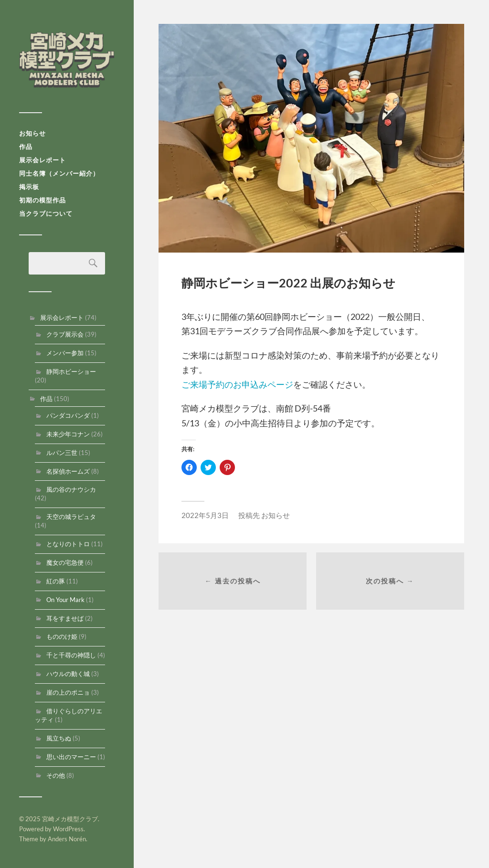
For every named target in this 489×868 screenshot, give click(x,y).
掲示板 (29, 187)
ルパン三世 (62, 453)
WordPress (68, 829)
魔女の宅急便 (65, 562)
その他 (56, 775)
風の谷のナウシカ (71, 489)
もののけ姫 (62, 636)
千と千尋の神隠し (71, 655)
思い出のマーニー (71, 757)
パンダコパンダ (68, 415)
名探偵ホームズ (68, 471)
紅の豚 (56, 581)
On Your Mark (65, 600)
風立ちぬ (59, 738)
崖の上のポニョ (68, 692)
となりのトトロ (68, 544)
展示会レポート (43, 160)
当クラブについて (46, 213)
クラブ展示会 (65, 334)
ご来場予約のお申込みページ (237, 384)
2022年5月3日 (205, 515)
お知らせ (32, 133)
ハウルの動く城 (68, 674)
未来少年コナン (68, 434)
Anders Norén (67, 839)
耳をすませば (65, 618)
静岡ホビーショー (71, 371)
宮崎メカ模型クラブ (67, 60)
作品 (26, 147)
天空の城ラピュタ (71, 517)
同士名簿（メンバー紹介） (59, 173)
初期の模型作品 (43, 200)
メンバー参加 (65, 353)
